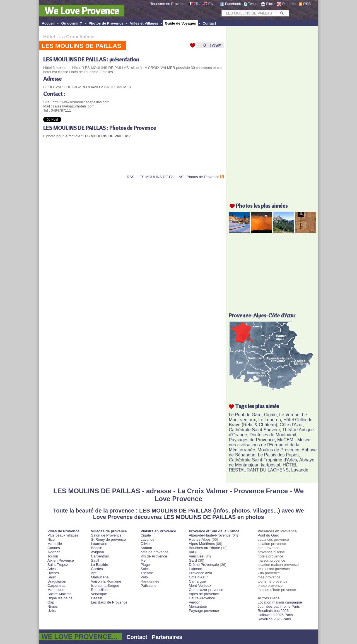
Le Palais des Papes (278, 455)
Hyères (53, 573)
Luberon (196, 569)
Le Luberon (270, 420)
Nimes (53, 606)
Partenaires (167, 637)
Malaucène (100, 577)
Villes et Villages (144, 23)
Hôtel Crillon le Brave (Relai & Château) (271, 422)
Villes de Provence (63, 531)
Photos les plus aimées (262, 206)
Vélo (144, 577)
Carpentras (56, 586)
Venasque (99, 594)
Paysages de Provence (252, 440)
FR (196, 4)
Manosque (56, 590)
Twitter (253, 4)
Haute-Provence (202, 598)
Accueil (48, 23)
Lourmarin (99, 544)
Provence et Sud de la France (214, 531)
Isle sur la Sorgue (105, 586)
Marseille (55, 544)
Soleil (145, 569)
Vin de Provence (154, 556)
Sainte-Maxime (60, 594)
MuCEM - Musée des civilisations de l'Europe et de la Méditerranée (270, 445)
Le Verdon (289, 415)
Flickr (270, 4)
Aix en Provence (61, 560)
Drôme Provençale (204, 565)
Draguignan (57, 581)
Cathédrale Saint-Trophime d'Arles (263, 460)
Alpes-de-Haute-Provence (210, 535)
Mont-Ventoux (200, 586)
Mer (144, 560)
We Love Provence (82, 11)
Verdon (195, 602)
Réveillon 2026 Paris (274, 619)
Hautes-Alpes (200, 539)
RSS (307, 4)
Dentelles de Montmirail (273, 435)
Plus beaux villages (63, 535)
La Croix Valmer (77, 37)
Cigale (270, 415)
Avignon (54, 552)
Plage (145, 565)
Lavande (300, 470)
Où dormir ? (71, 23)
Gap (51, 602)
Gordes (97, 569)
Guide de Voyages (180, 23)
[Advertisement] (108, 161)
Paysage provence (204, 611)
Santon (146, 548)
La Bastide (99, 565)
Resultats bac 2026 (273, 611)
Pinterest (289, 4)
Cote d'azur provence (206, 590)
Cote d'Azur (198, 577)
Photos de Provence (106, 23)
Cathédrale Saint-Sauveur (254, 430)
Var (191, 552)
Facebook (233, 4)
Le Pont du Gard (245, 415)
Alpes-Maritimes (202, 544)
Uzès (52, 611)
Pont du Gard (268, 535)
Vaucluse (196, 556)
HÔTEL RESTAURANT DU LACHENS (263, 467)
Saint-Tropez (58, 565)
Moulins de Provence (278, 450)
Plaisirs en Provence (158, 531)
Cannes (54, 548)
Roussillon (99, 590)
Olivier (146, 544)
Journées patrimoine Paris (279, 606)
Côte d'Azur (291, 425)
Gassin (97, 598)
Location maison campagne (280, 602)
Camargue (197, 581)
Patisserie (149, 586)
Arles (52, 569)
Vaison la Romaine (106, 581)
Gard (193, 560)
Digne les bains (60, 598)
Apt (94, 573)
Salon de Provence (106, 535)
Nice (51, 539)
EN (211, 4)
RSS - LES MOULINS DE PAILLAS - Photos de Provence (173, 177)
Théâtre (147, 573)
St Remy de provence (108, 539)
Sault (52, 577)
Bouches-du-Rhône (204, 548)
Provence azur (201, 573)
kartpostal (270, 465)
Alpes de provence (204, 594)
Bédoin (97, 548)
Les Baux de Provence (109, 602)
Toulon (53, 556)
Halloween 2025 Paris (275, 615)
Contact (209, 23)
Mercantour (198, 606)
